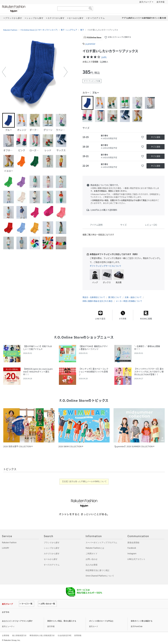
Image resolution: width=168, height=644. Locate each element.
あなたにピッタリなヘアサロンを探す (17, 621)
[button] (4, 72)
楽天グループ (145, 2)
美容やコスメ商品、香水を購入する (62, 621)
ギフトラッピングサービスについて (105, 266)
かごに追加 (156, 137)
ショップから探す (52, 548)
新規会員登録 (133, 543)
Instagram (132, 554)
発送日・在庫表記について (94, 297)
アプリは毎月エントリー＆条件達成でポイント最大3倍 (144, 18)
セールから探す (51, 559)
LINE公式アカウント (136, 559)
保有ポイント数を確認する (142, 621)
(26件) (104, 57)
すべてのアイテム (52, 565)
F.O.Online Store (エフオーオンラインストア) (39, 30)
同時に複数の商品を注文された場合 (98, 301)
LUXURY (6, 548)
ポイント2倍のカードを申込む (101, 621)
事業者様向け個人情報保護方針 (42, 635)
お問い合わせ (92, 559)
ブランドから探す (52, 543)
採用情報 (78, 635)
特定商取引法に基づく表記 (97, 570)
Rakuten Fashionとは (95, 548)
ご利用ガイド (92, 554)
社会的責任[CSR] (64, 635)
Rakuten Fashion (27, 9)
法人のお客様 (92, 565)
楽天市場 (160, 2)
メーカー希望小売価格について (129, 301)
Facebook (132, 548)
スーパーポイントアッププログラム (101, 543)
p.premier (90, 44)
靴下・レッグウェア (69, 30)
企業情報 (6, 635)
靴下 (82, 30)
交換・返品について (133, 297)
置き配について (115, 297)
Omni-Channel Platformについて (100, 576)
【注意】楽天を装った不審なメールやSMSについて (84, 481)
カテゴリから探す (52, 554)
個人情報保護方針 (19, 635)
